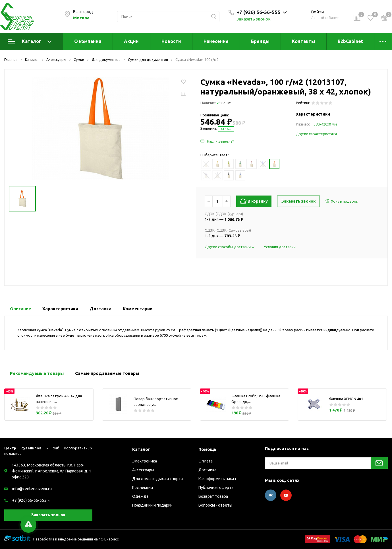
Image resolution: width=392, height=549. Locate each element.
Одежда (140, 496)
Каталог (30, 42)
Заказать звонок (254, 19)
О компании (88, 41)
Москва (81, 18)
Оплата (206, 461)
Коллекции (143, 488)
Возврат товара (213, 496)
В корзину (255, 201)
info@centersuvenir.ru (32, 489)
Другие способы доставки (230, 247)
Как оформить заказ (217, 479)
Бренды (260, 41)
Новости (171, 41)
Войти (317, 12)
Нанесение (216, 41)
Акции (131, 41)
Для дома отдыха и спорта (157, 479)
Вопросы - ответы (215, 505)
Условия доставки (280, 247)
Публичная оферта (216, 488)
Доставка (207, 470)
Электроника (145, 461)
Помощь (208, 449)
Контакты (303, 41)
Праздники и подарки (152, 505)
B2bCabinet (350, 41)
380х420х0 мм (325, 124)
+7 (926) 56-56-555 (29, 500)
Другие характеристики (316, 134)
